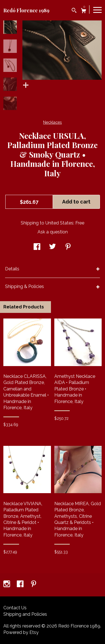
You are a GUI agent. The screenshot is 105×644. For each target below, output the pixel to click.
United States (59, 223)
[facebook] (21, 585)
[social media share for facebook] (37, 247)
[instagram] (7, 585)
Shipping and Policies (25, 614)
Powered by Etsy (21, 632)
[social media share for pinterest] (68, 247)
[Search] (74, 11)
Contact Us (15, 608)
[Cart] (84, 11)
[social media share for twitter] (53, 247)
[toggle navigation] (97, 10)
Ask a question (53, 232)
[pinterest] (34, 585)
